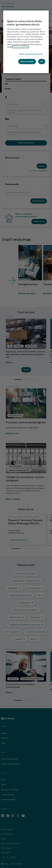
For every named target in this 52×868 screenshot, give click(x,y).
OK (42, 61)
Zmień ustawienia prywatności (31, 54)
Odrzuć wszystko (27, 61)
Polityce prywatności (20, 47)
